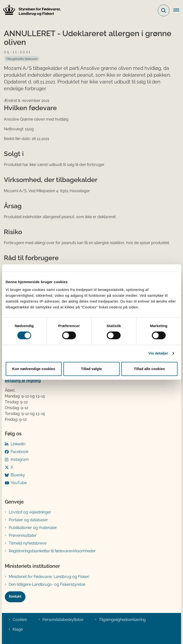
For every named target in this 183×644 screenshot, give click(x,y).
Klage (18, 629)
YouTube (19, 483)
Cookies (20, 620)
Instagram (20, 459)
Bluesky (18, 475)
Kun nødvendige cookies (34, 369)
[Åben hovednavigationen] (178, 10)
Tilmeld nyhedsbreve (28, 543)
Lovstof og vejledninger (30, 512)
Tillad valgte (91, 369)
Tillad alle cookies (149, 369)
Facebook (20, 452)
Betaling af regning (23, 381)
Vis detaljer (158, 353)
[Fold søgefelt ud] (164, 10)
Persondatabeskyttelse (63, 620)
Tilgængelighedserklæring (122, 620)
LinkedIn (18, 444)
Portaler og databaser (28, 520)
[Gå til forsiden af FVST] (31, 11)
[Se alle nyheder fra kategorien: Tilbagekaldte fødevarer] (22, 59)
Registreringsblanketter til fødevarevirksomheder (52, 551)
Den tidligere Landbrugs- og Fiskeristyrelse (47, 584)
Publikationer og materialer (33, 528)
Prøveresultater (23, 535)
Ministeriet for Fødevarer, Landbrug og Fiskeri (49, 577)
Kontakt (15, 596)
